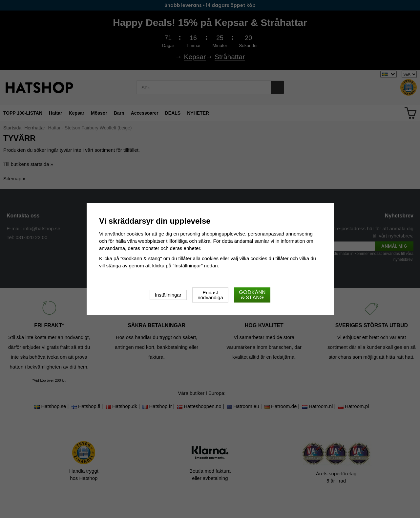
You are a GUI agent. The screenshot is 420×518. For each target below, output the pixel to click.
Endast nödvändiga (210, 295)
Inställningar (168, 295)
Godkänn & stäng (252, 295)
